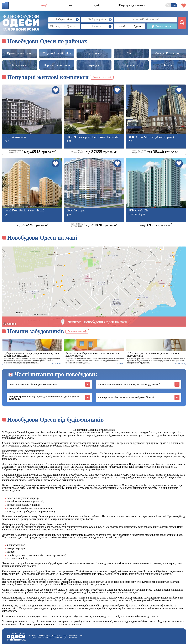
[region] (94, 287)
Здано (137, 26)
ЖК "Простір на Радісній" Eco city (93, 137)
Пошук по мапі (162, 26)
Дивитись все (102, 77)
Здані (96, 5)
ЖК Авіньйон (16, 137)
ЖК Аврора (76, 210)
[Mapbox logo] (10, 324)
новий (122, 26)
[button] (97, 26)
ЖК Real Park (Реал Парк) (25, 210)
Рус (168, 5)
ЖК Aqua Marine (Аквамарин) (151, 137)
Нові (70, 5)
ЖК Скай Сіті (139, 210)
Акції (44, 5)
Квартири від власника (132, 5)
